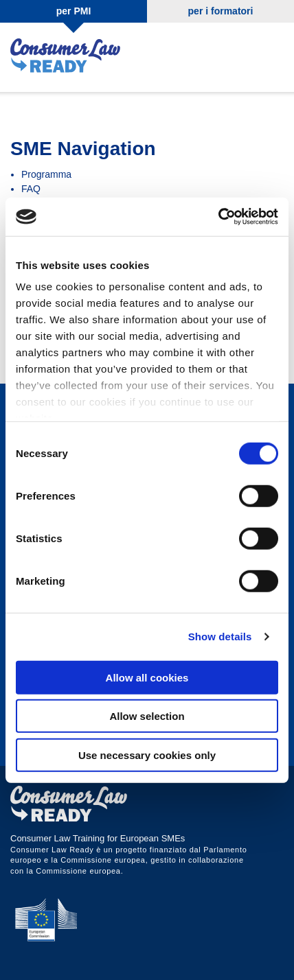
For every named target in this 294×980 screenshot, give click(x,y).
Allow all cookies (147, 677)
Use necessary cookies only (147, 755)
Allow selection (147, 716)
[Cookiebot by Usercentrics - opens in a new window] (218, 217)
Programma (46, 174)
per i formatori (221, 11)
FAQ (31, 189)
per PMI (74, 11)
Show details (220, 637)
